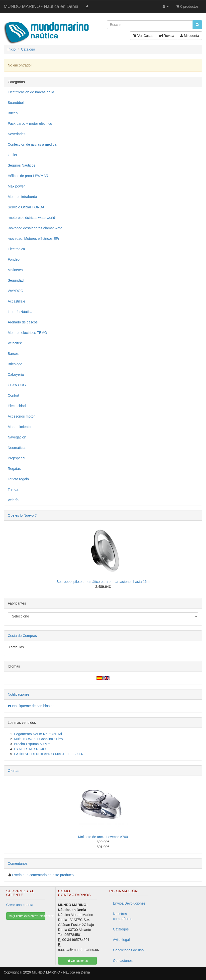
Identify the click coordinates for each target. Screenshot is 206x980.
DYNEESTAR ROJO (30, 749)
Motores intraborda (22, 197)
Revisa (167, 36)
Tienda (13, 490)
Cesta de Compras (22, 636)
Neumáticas (17, 448)
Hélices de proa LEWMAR (28, 176)
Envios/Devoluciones (129, 903)
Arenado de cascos (23, 322)
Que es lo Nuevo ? (22, 515)
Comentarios (18, 863)
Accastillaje (16, 301)
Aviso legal (121, 940)
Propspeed (16, 458)
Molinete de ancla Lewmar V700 (103, 837)
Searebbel (16, 103)
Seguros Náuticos (22, 165)
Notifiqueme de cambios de (31, 706)
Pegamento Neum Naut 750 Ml (38, 734)
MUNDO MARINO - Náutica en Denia (41, 6)
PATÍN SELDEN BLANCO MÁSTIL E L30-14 (48, 754)
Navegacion (17, 437)
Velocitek (15, 343)
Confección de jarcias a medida (32, 144)
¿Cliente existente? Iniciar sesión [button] (27, 916)
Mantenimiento (19, 427)
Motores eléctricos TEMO (27, 333)
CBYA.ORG (17, 385)
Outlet (12, 155)
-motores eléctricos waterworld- (32, 218)
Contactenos (123, 961)
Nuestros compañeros (123, 916)
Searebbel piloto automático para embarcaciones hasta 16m (103, 582)
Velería (13, 500)
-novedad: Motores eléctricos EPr (34, 239)
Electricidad (17, 406)
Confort (13, 395)
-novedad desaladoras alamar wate (35, 228)
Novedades (17, 134)
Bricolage (15, 364)
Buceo (13, 113)
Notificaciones (19, 694)
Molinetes (15, 270)
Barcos (13, 354)
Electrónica (16, 249)
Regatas (14, 469)
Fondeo (14, 259)
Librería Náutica (20, 312)
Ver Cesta (143, 36)
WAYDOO (15, 291)
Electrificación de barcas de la (31, 92)
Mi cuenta (190, 36)
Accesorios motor (21, 416)
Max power (16, 186)
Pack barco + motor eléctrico (30, 123)
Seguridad (16, 280)
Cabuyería (16, 374)
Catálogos (121, 929)
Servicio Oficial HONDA (26, 207)
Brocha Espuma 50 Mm (32, 744)
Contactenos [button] (77, 961)
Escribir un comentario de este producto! (43, 875)
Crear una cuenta (20, 905)
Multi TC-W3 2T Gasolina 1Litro (38, 739)
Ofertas (13, 771)
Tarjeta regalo (18, 479)
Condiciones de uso (128, 950)
